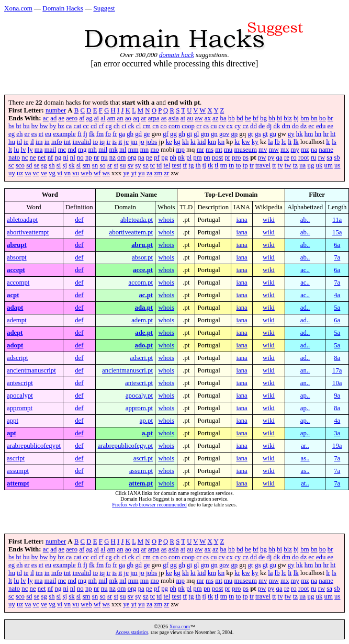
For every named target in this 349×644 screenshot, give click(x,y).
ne (33, 157)
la (270, 142)
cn (155, 126)
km (212, 142)
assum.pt (141, 471)
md (72, 150)
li (290, 142)
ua (302, 165)
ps (246, 157)
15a (337, 232)
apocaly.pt (139, 396)
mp (181, 150)
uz (20, 173)
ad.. (305, 308)
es (34, 134)
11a (337, 220)
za (149, 173)
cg (109, 126)
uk (319, 165)
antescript (20, 383)
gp (234, 134)
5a (337, 308)
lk (296, 142)
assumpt (18, 471)
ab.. (305, 220)
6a (337, 245)
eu (48, 134)
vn (67, 173)
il (32, 142)
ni (66, 157)
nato (14, 157)
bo (323, 118)
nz (112, 157)
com (174, 126)
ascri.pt (143, 458)
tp (245, 165)
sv (131, 165)
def (79, 220)
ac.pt (146, 295)
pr (227, 157)
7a (337, 257)
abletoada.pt (137, 220)
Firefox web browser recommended (149, 505)
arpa (154, 118)
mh (93, 150)
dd (254, 126)
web (86, 173)
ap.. (305, 396)
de (262, 126)
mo (154, 150)
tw (288, 165)
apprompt (20, 408)
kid (201, 142)
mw (274, 150)
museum (245, 150)
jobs (151, 142)
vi (60, 173)
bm (305, 118)
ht (333, 134)
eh (19, 134)
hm (309, 134)
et (41, 134)
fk (92, 134)
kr (237, 142)
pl (189, 157)
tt (274, 165)
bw (44, 126)
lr (328, 142)
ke (169, 142)
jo (142, 142)
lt (10, 150)
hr (326, 134)
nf (50, 157)
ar (143, 118)
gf (166, 134)
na (314, 150)
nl (73, 157)
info (57, 142)
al (103, 118)
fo (108, 134)
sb (337, 157)
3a (337, 433)
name (326, 150)
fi (80, 134)
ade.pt (144, 333)
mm (133, 150)
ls (334, 142)
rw (322, 157)
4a (337, 295)
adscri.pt (141, 358)
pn (207, 157)
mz (305, 150)
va (28, 173)
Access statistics (132, 632)
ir (108, 142)
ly (30, 150)
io (95, 142)
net (42, 157)
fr (115, 134)
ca (69, 126)
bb (232, 118)
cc (86, 126)
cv (222, 126)
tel (167, 165)
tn (231, 165)
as (164, 118)
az (215, 118)
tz (295, 165)
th (198, 165)
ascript (16, 458)
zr (166, 173)
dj (269, 126)
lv (24, 150)
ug (311, 165)
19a (337, 446)
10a (337, 383)
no (80, 157)
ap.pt (146, 421)
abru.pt (142, 245)
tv (280, 165)
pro (236, 157)
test (176, 165)
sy (138, 165)
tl (216, 165)
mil (103, 150)
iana (241, 220)
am (111, 118)
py (271, 157)
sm (87, 165)
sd (29, 165)
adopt (15, 345)
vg (52, 173)
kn (221, 142)
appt (13, 421)
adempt (17, 320)
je (126, 142)
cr (199, 126)
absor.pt (142, 257)
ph (173, 157)
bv (35, 126)
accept (16, 270)
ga (122, 134)
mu (228, 150)
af (82, 118)
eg (12, 134)
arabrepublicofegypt (34, 446)
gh (182, 134)
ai (97, 118)
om (121, 157)
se (37, 165)
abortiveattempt (28, 232)
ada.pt (144, 308)
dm (286, 126)
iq (102, 142)
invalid (82, 142)
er (27, 134)
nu (104, 157)
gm (205, 134)
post (217, 157)
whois (166, 220)
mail (50, 150)
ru (314, 157)
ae (61, 118)
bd (240, 118)
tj (204, 165)
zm (158, 173)
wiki (269, 220)
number (56, 110)
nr (97, 157)
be (248, 118)
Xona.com (18, 8)
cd (94, 126)
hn (318, 134)
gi (189, 134)
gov (224, 134)
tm (224, 165)
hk (300, 134)
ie (26, 142)
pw (262, 157)
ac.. (305, 270)
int (67, 142)
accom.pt (141, 283)
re (287, 157)
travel (263, 165)
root (304, 157)
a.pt (147, 433)
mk (113, 150)
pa (141, 157)
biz (288, 118)
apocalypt (20, 396)
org (132, 157)
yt (134, 173)
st (116, 165)
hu (12, 142)
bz (61, 126)
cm (147, 126)
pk (181, 157)
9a (337, 396)
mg (82, 150)
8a (337, 358)
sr (110, 165)
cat (77, 126)
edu (321, 126)
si (59, 165)
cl (138, 126)
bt (19, 126)
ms (210, 150)
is (115, 142)
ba (223, 118)
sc (11, 165)
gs (258, 134)
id (19, 142)
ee (330, 126)
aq (136, 118)
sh (52, 165)
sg (44, 165)
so (102, 165)
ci (124, 126)
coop (188, 126)
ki (193, 142)
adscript (18, 358)
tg (191, 165)
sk (71, 165)
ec (311, 126)
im (39, 142)
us (337, 165)
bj (296, 118)
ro (294, 157)
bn (314, 118)
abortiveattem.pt (131, 232)
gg (173, 134)
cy (238, 126)
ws (106, 173)
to (239, 165)
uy (12, 173)
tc (153, 165)
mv (263, 150)
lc (284, 142)
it (120, 142)
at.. (305, 483)
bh (272, 118)
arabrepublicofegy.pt (125, 446)
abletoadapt (22, 220)
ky (255, 142)
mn (144, 150)
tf (185, 165)
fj (85, 134)
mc (62, 150)
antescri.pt (139, 383)
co (164, 126)
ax (208, 118)
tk (210, 165)
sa (329, 157)
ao (128, 118)
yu (142, 173)
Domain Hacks (63, 8)
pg (165, 157)
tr (252, 165)
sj (65, 165)
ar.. (305, 446)
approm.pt (139, 408)
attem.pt (141, 483)
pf (157, 157)
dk (277, 126)
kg (177, 142)
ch (117, 126)
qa (279, 157)
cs (206, 126)
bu (26, 126)
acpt (13, 295)
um (329, 165)
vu (76, 173)
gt (265, 134)
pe (149, 157)
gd (138, 134)
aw (199, 118)
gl (196, 134)
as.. (305, 458)
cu (213, 126)
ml (123, 150)
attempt (18, 483)
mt (219, 150)
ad (53, 118)
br (330, 118)
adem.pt (142, 320)
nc (25, 157)
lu (16, 150)
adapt (15, 308)
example (64, 134)
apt (12, 433)
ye (126, 173)
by (53, 126)
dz (303, 126)
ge (147, 134)
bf (256, 118)
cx (230, 126)
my (295, 150)
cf (101, 126)
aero (72, 118)
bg (263, 118)
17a (337, 370)
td (159, 165)
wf (97, 173)
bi (279, 118)
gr (250, 134)
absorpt (17, 257)
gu (273, 134)
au (190, 118)
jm (134, 142)
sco (20, 165)
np (89, 157)
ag (89, 118)
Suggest (104, 8)
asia (174, 118)
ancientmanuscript (31, 370)
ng (58, 157)
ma (39, 150)
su (123, 165)
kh (185, 142)
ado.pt (144, 345)
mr (200, 150)
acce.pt (143, 270)
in (47, 142)
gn (214, 134)
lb (277, 142)
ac (46, 118)
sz (146, 165)
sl (79, 165)
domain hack (177, 55)
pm (197, 157)
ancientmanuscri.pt (127, 370)
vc (36, 173)
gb (130, 134)
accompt (18, 283)
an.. (305, 370)
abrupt (17, 245)
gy (291, 134)
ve (44, 173)
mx (285, 150)
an (120, 118)
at (183, 118)
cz (245, 126)
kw (246, 142)
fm (100, 134)
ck (131, 126)
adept (15, 333)
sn (95, 165)
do (295, 126)
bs (11, 126)
